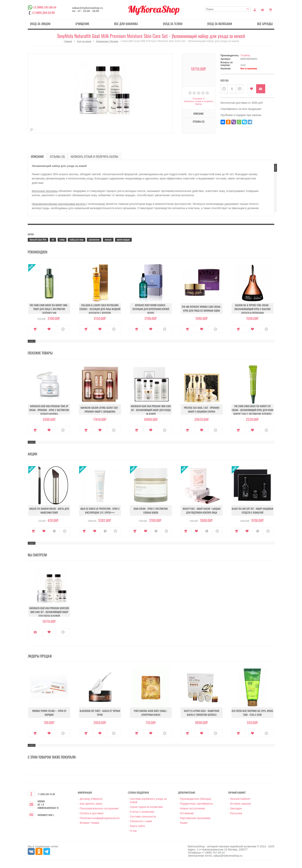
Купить (35, 329)
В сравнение (54, 531)
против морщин (123, 239)
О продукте (63, 329)
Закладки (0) (263, 9)
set (53, 239)
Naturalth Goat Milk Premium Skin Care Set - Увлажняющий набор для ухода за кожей (151, 410)
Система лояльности (143, 817)
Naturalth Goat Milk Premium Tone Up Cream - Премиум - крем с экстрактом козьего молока (49, 410)
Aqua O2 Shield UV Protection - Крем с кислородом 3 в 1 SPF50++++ (100, 511)
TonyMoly (245, 56)
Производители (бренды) (196, 799)
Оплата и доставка (91, 813)
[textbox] (228, 9)
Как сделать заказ (91, 804)
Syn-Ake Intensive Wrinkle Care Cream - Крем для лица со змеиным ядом (202, 309)
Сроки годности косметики (146, 807)
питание (108, 239)
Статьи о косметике (142, 812)
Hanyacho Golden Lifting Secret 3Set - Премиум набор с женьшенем (100, 410)
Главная (68, 41)
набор (62, 239)
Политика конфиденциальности (100, 818)
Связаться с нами (141, 821)
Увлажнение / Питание (107, 41)
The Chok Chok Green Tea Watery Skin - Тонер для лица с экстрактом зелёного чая (49, 309)
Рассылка (236, 813)
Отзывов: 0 (199, 99)
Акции (184, 823)
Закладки (236, 808)
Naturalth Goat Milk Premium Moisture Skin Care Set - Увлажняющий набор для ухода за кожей (49, 612)
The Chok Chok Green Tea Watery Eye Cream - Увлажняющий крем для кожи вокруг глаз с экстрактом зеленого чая (253, 412)
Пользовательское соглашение (99, 808)
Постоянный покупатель (255, 9)
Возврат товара (89, 823)
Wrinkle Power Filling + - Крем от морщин (49, 713)
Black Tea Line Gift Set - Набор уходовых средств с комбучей (253, 511)
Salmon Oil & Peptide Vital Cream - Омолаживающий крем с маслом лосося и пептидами (253, 309)
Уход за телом (173, 24)
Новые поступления (192, 808)
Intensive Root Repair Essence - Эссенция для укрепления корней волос (151, 309)
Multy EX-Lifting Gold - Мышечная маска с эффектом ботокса (202, 713)
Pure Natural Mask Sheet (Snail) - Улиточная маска (151, 713)
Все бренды (265, 24)
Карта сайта (137, 826)
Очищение (82, 24)
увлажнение (94, 239)
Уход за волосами (220, 24)
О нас (133, 831)
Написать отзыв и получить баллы (199, 103)
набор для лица (77, 239)
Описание (198, 114)
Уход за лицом (40, 24)
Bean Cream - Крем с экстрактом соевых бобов (151, 511)
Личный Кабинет (240, 799)
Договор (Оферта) (91, 799)
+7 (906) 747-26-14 (45, 7)
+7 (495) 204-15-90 (43, 13)
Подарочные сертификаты (196, 804)
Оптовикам (187, 813)
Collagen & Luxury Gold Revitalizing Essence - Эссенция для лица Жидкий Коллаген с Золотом (100, 309)
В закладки (252, 89)
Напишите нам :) (46, 815)
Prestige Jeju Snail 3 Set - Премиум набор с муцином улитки (202, 410)
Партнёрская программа (195, 818)
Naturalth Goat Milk (38, 239)
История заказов (240, 804)
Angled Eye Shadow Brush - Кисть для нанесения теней (49, 511)
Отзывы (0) (199, 121)
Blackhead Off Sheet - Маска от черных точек (100, 713)
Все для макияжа (126, 24)
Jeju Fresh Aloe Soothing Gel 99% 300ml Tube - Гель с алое (252, 713)
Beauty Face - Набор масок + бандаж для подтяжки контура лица (202, 511)
